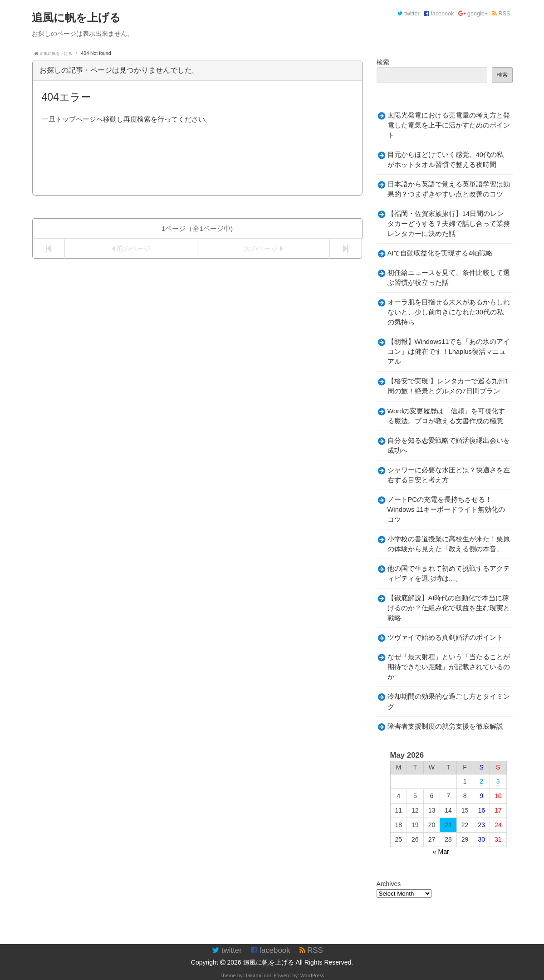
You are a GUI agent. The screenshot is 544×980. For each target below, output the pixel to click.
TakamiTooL (259, 975)
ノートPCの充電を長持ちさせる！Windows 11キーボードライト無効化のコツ (446, 510)
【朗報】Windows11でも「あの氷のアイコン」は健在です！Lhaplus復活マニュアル (449, 352)
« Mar (441, 852)
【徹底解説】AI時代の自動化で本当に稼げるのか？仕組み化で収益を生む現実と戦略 (449, 608)
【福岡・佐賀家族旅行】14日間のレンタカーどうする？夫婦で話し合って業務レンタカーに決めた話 (449, 224)
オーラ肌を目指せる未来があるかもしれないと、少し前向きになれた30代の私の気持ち (449, 312)
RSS (501, 14)
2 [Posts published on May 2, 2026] (481, 781)
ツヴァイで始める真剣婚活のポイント (445, 637)
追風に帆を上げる (269, 962)
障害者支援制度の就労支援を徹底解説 (445, 726)
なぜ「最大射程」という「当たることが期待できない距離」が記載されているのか (449, 667)
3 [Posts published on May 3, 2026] (498, 781)
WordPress (312, 975)
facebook (439, 14)
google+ (473, 14)
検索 (383, 62)
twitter (409, 14)
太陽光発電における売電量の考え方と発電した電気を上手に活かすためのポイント (449, 125)
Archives (389, 884)
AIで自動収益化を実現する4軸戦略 (440, 253)
